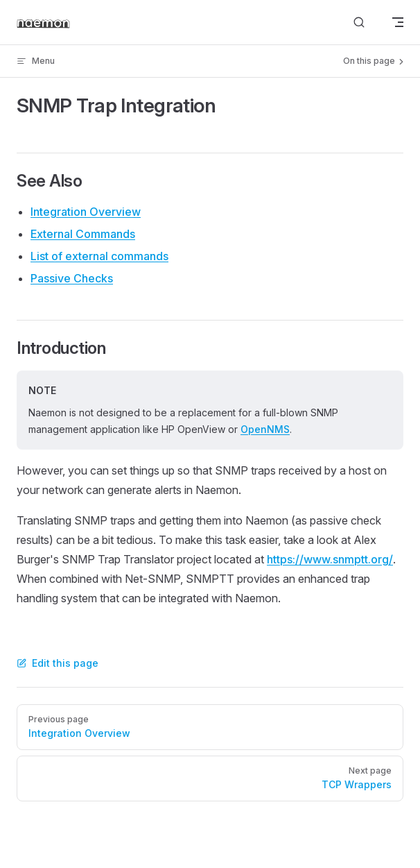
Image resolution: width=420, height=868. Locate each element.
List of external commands (99, 256)
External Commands (83, 234)
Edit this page (58, 663)
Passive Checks (72, 278)
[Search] (359, 23)
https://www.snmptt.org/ (330, 559)
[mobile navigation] (398, 22)
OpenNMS (265, 429)
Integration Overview (86, 212)
